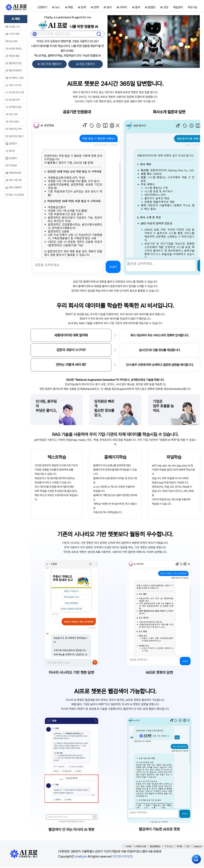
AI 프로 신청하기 (86, 65)
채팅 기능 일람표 (16, 196)
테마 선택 (13, 115)
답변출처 (13, 159)
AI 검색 (82, 8)
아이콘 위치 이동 (16, 93)
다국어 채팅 (14, 35)
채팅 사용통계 (15, 188)
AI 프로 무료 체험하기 (49, 65)
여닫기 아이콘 (15, 86)
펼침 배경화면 (15, 72)
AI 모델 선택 (14, 101)
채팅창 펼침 (14, 57)
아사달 (128, 847)
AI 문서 (107, 8)
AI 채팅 (69, 8)
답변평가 (13, 145)
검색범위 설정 (15, 108)
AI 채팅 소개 (14, 28)
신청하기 (42, 8)
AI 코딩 (164, 8)
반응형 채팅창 (15, 50)
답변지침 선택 (15, 130)
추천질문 (13, 166)
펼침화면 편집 (15, 64)
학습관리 (177, 8)
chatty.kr (81, 857)
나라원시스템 (141, 847)
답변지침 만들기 (16, 137)
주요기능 (192, 8)
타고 (188, 847)
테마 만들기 (14, 123)
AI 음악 (136, 8)
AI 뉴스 (56, 8)
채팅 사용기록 (15, 181)
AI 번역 (94, 8)
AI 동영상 (150, 8)
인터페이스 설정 (16, 79)
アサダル (169, 847)
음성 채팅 (13, 42)
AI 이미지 (121, 8)
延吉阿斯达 (155, 847)
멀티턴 (12, 152)
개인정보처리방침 (123, 857)
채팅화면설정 (15, 174)
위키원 (179, 847)
